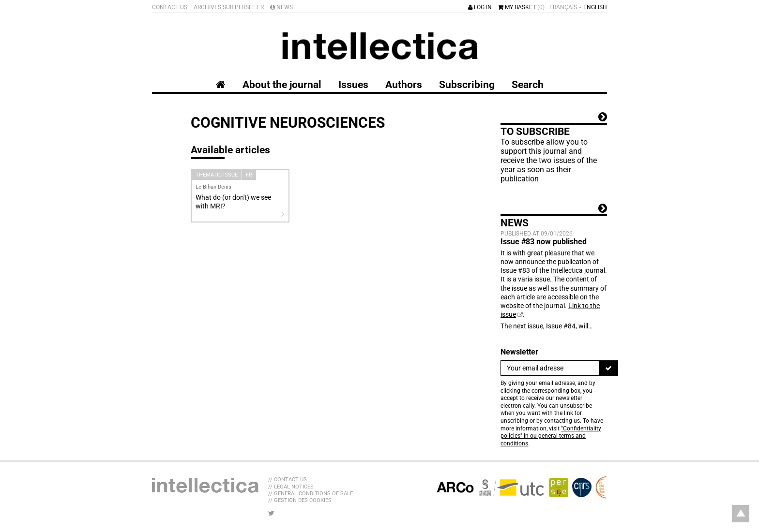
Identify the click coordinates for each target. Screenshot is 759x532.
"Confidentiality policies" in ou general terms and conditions (551, 436)
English (595, 7)
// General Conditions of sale (311, 494)
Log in (480, 7)
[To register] (608, 368)
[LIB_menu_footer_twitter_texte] (271, 513)
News (281, 7)
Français (563, 7)
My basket (521, 7)
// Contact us (288, 480)
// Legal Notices (291, 487)
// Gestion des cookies (300, 500)
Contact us (170, 7)
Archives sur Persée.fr (229, 7)
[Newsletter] (550, 368)
